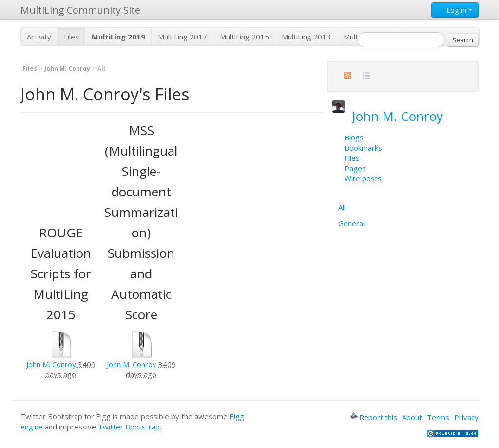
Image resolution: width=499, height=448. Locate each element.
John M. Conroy (67, 68)
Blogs (354, 137)
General (351, 223)
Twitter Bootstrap (129, 427)
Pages (355, 168)
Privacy (466, 417)
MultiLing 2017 (182, 37)
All (342, 207)
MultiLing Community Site (80, 10)
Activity (39, 37)
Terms (438, 417)
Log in (455, 10)
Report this (374, 417)
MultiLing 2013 (306, 37)
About (412, 417)
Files (71, 37)
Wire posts (363, 178)
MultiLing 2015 (244, 37)
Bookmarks (363, 148)
